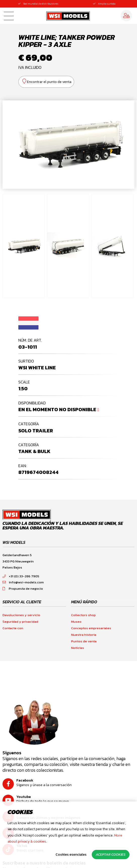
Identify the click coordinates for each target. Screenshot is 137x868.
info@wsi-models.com (23, 582)
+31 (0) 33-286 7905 (21, 576)
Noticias (78, 648)
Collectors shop (83, 615)
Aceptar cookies (111, 855)
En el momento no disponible (57, 409)
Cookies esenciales (71, 855)
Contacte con (13, 628)
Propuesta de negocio (23, 589)
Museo (76, 622)
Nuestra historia (84, 635)
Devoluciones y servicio (21, 615)
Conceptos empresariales (91, 628)
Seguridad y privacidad (20, 622)
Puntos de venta (84, 641)
